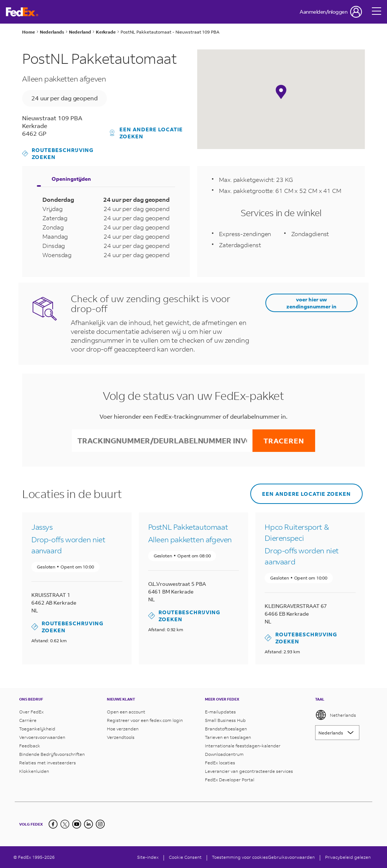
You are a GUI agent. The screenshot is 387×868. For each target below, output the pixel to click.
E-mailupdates (220, 712)
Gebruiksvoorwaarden (291, 857)
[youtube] (77, 824)
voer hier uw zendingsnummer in (311, 303)
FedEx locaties (220, 763)
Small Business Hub (225, 720)
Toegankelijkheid (37, 729)
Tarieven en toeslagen (228, 737)
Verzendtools (121, 737)
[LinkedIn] (88, 824)
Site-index (148, 857)
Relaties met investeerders (48, 763)
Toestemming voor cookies (240, 857)
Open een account (126, 712)
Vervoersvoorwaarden (42, 737)
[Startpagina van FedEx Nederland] (22, 12)
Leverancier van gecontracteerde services (249, 771)
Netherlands (336, 715)
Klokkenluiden (34, 771)
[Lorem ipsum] (337, 733)
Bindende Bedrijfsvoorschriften (52, 754)
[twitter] (65, 824)
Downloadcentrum (224, 754)
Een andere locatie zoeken (147, 133)
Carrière (28, 720)
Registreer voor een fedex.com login (145, 720)
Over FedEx (31, 712)
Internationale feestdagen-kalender (243, 746)
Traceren (284, 441)
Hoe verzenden (123, 729)
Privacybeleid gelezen (348, 857)
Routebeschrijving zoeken (58, 153)
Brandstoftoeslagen (226, 729)
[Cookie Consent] (185, 857)
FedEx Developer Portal (230, 780)
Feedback (30, 746)
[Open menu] (377, 12)
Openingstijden (71, 179)
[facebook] (53, 824)
